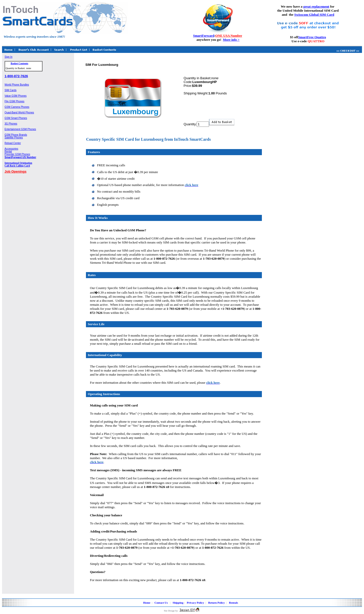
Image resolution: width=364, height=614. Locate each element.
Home (147, 603)
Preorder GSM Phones (17, 154)
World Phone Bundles (17, 85)
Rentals (234, 603)
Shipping (178, 603)
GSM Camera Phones (17, 107)
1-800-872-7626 (16, 76)
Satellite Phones (14, 138)
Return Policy (217, 603)
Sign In (8, 57)
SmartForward (204, 36)
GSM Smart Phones (16, 118)
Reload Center (13, 143)
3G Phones (11, 124)
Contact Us (161, 603)
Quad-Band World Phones (19, 112)
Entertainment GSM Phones (20, 129)
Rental (8, 151)
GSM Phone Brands (16, 135)
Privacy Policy (195, 603)
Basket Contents (19, 63)
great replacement (316, 6)
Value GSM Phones (16, 96)
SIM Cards (10, 90)
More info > (231, 40)
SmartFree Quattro (312, 37)
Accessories (11, 149)
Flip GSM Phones (14, 101)
